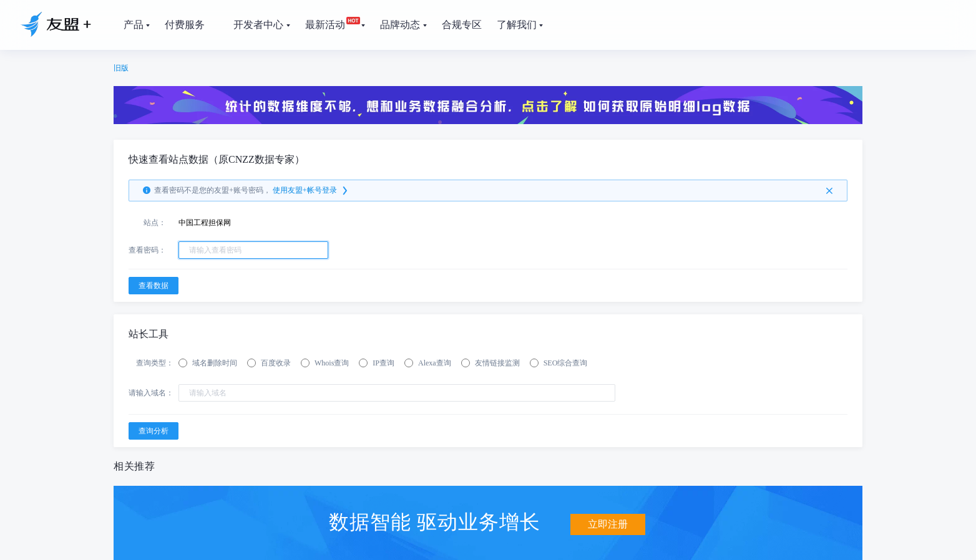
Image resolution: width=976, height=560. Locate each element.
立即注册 (608, 521)
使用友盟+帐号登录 (311, 191)
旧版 (121, 68)
